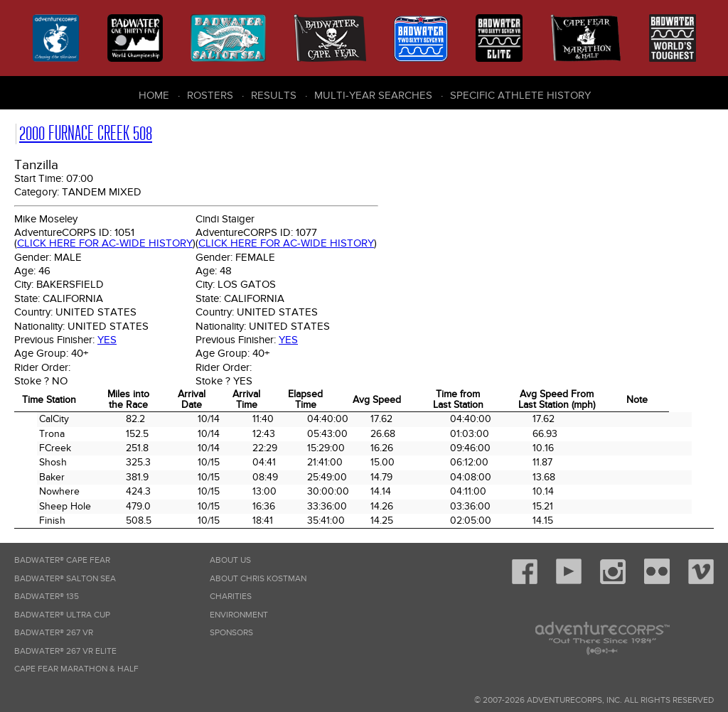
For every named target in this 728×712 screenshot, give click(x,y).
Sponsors (231, 633)
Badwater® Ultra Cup (62, 615)
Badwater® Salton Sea (65, 579)
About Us (230, 560)
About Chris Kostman (258, 579)
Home (154, 95)
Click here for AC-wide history (105, 243)
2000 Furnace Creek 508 (86, 133)
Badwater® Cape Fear (62, 560)
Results (274, 95)
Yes (107, 340)
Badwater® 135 (47, 597)
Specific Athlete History (520, 95)
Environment (239, 615)
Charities (231, 597)
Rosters (210, 95)
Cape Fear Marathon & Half (76, 669)
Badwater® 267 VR (54, 633)
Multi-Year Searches (373, 95)
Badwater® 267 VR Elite (65, 651)
